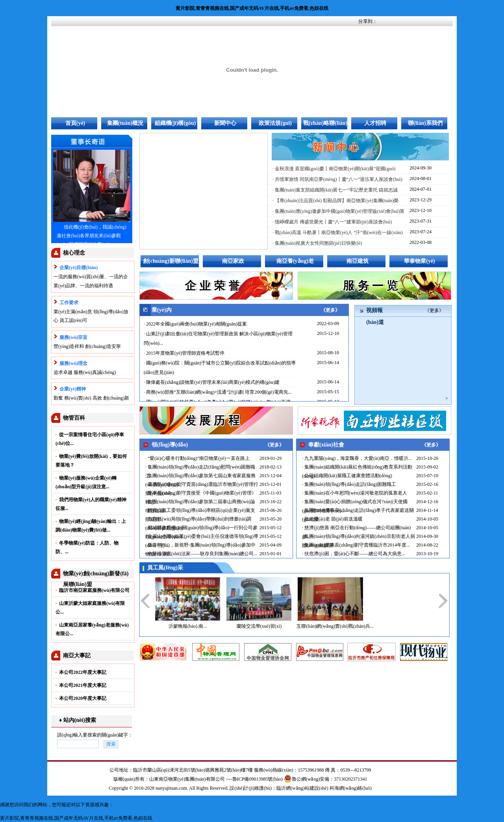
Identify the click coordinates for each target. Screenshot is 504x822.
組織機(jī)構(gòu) (175, 123)
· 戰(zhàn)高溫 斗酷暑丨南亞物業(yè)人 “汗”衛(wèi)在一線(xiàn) (338, 232)
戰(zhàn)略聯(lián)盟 (325, 125)
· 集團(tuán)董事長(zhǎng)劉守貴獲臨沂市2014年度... (356, 545)
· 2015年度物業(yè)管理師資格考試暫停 (184, 353)
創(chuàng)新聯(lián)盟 (171, 261)
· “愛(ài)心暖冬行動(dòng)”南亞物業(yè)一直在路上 (197, 458)
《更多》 (330, 310)
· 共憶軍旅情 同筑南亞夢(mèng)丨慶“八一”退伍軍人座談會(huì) (337, 179)
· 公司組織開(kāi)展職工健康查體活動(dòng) (347, 476)
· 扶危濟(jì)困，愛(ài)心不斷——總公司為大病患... (354, 554)
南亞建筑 (358, 261)
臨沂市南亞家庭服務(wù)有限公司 (93, 590)
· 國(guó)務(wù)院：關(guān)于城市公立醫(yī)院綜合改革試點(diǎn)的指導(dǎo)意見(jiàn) (220, 368)
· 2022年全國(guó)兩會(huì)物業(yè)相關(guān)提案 (195, 324)
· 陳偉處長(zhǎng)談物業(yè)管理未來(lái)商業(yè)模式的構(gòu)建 (212, 382)
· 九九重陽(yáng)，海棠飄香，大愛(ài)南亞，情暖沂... (357, 458)
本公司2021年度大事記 (81, 685)
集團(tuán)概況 (125, 123)
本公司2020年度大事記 (81, 698)
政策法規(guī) (275, 123)
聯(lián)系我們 (425, 123)
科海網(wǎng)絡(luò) (351, 788)
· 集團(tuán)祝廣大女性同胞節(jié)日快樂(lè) (317, 243)
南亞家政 (233, 261)
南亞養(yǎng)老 (295, 261)
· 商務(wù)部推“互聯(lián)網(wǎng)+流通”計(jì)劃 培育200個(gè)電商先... (218, 392)
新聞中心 (225, 123)
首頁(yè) (75, 123)
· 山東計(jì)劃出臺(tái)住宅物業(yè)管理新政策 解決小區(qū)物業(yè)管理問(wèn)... (218, 338)
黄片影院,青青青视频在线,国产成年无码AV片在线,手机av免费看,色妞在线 (252, 8)
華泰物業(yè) (420, 261)
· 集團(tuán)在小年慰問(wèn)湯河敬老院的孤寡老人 (355, 493)
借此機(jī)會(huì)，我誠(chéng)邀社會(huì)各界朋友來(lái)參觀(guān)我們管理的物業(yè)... (92, 236)
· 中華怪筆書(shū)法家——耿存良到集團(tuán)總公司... (201, 554)
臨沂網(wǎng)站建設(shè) (302, 788)
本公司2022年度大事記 (81, 672)
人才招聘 (375, 123)
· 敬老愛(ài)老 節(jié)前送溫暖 (332, 519)
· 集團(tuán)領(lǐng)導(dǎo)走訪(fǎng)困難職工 (349, 484)
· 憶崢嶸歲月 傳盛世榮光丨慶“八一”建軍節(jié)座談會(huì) (332, 222)
